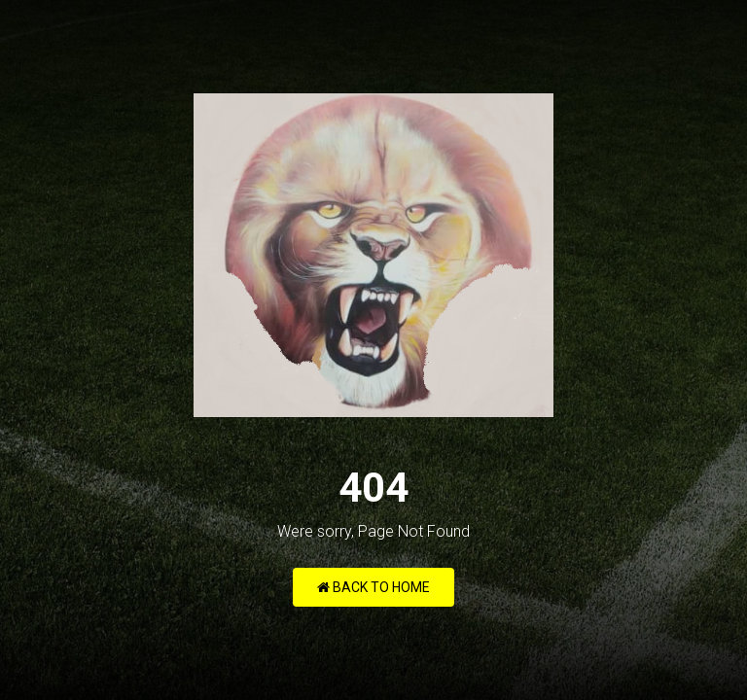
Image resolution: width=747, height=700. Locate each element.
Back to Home (373, 587)
